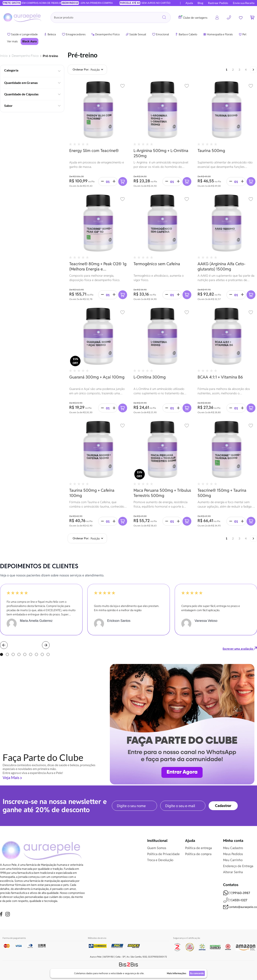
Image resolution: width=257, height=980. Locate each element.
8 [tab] (42, 654)
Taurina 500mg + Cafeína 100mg (92, 493)
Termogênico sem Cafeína (157, 264)
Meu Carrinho (233, 860)
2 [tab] (7, 654)
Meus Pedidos (233, 854)
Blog (200, 3)
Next (46, 645)
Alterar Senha (233, 872)
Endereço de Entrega (238, 866)
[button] (123, 86)
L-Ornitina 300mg (150, 377)
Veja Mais (11, 777)
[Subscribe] (223, 806)
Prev (4, 645)
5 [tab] (25, 654)
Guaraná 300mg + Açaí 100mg (97, 377)
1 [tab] (2, 654)
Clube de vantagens (193, 18)
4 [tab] (19, 654)
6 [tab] (31, 654)
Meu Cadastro (233, 848)
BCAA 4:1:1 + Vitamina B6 (220, 377)
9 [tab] (48, 654)
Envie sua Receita (244, 3)
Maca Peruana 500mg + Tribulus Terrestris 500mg (162, 493)
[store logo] (23, 17)
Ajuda (189, 3)
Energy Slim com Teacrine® (94, 151)
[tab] (32, 70)
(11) (237, 893)
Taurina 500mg (211, 151)
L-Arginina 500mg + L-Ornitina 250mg (161, 153)
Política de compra (198, 854)
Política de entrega (198, 848)
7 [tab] (36, 654)
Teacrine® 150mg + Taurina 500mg (222, 493)
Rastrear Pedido (218, 3)
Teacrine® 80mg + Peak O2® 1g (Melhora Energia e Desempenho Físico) (98, 266)
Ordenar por (81, 69)
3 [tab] (13, 654)
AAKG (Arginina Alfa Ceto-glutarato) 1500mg (221, 266)
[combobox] (111, 17)
